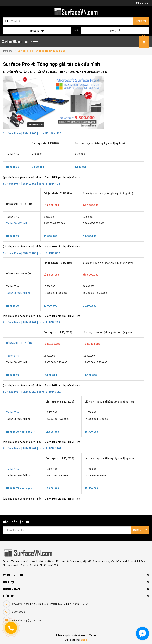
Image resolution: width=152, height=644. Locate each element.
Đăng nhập (37, 31)
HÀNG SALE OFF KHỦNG (19, 343)
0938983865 (18, 612)
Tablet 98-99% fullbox (18, 223)
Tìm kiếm (141, 21)
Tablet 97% (13, 356)
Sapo (84, 640)
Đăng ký (115, 31)
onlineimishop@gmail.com (27, 620)
